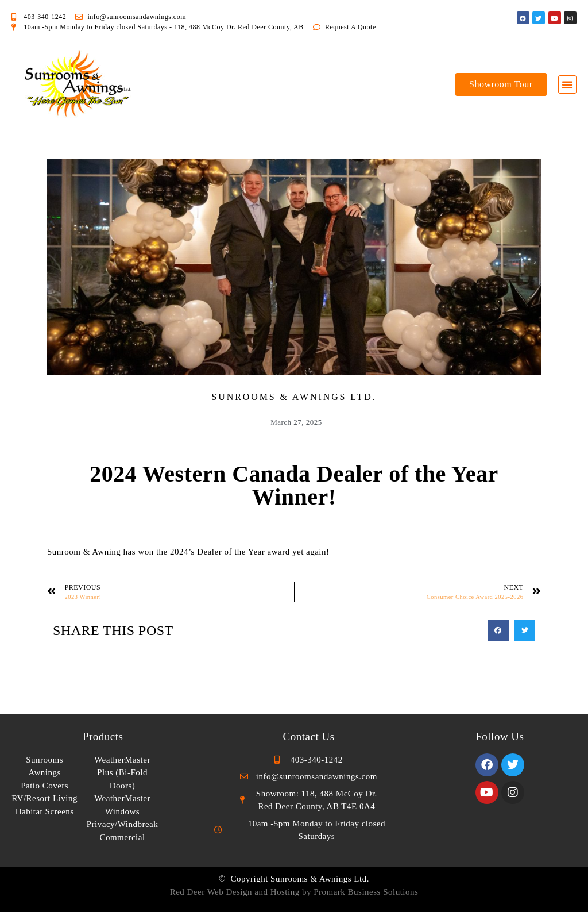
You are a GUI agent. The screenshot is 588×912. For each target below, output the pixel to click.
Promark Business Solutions (366, 892)
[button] (568, 84)
